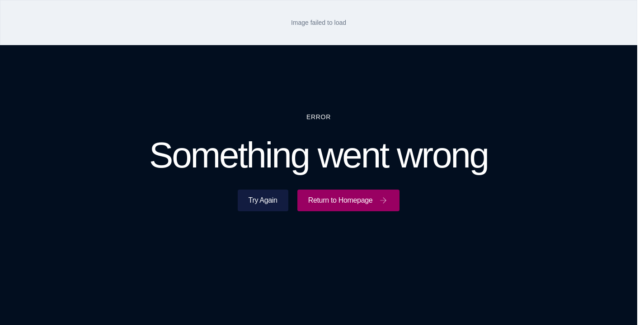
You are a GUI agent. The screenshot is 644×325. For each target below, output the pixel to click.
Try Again (263, 200)
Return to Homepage (349, 200)
